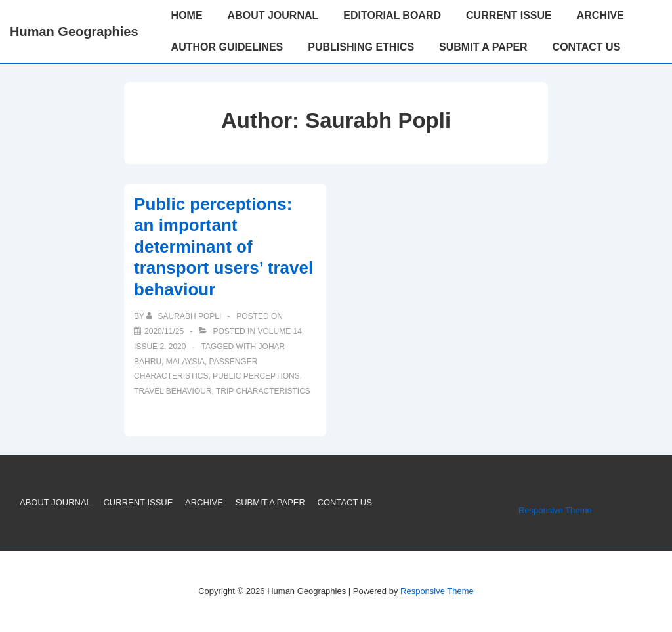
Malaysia (185, 362)
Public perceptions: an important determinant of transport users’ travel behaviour (223, 247)
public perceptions (256, 376)
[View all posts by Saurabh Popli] (185, 316)
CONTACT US (587, 47)
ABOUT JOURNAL (273, 15)
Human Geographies (74, 32)
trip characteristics (263, 391)
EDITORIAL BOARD (392, 15)
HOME (187, 15)
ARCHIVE (600, 15)
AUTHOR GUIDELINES (227, 47)
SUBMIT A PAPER (483, 47)
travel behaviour (173, 391)
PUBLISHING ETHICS (361, 47)
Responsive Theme (555, 510)
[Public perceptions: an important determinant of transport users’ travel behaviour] (164, 331)
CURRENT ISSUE (509, 15)
